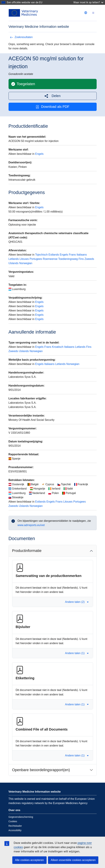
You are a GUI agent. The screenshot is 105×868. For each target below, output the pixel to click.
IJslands (14, 263)
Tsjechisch (41, 255)
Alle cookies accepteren (29, 860)
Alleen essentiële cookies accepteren (73, 860)
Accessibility (15, 830)
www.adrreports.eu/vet (31, 525)
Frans (72, 255)
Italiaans (82, 255)
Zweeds (89, 259)
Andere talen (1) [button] (77, 653)
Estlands (54, 255)
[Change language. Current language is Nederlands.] (86, 13)
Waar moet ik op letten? (88, 2)
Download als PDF (53, 107)
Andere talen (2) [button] (77, 602)
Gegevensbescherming (21, 817)
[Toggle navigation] (93, 13)
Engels (39, 154)
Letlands (14, 259)
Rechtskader (15, 826)
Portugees (36, 259)
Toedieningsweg (68, 259)
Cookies (13, 821)
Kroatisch (58, 347)
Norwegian (26, 263)
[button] (53, 96)
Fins (81, 259)
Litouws (24, 259)
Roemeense (50, 259)
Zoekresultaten (21, 37)
